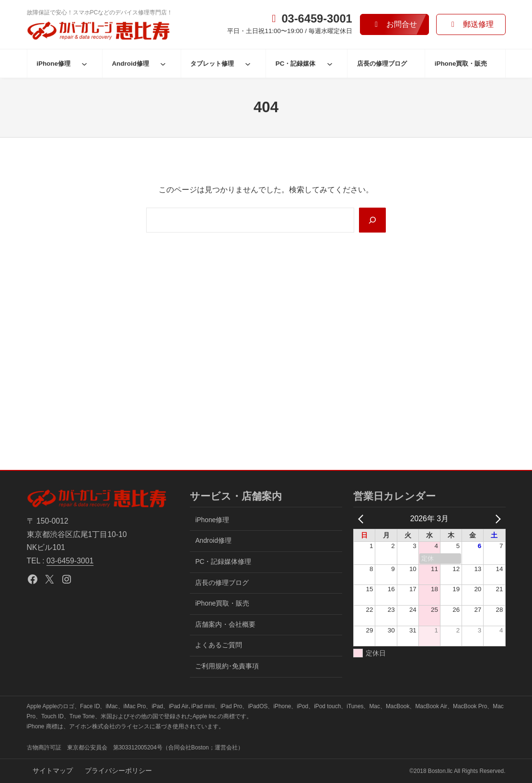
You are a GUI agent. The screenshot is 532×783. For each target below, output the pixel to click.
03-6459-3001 (70, 561)
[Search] (372, 220)
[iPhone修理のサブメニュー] (84, 64)
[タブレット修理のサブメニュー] (248, 64)
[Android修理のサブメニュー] (163, 64)
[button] (394, 25)
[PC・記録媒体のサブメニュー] (330, 64)
